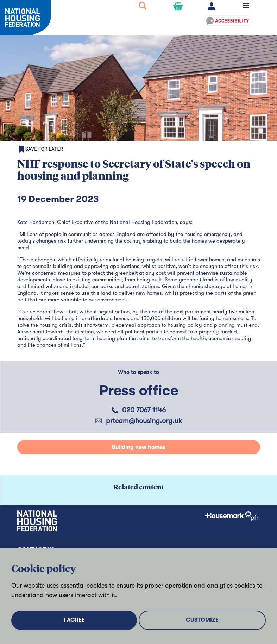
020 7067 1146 (144, 410)
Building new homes (139, 447)
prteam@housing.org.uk (144, 421)
